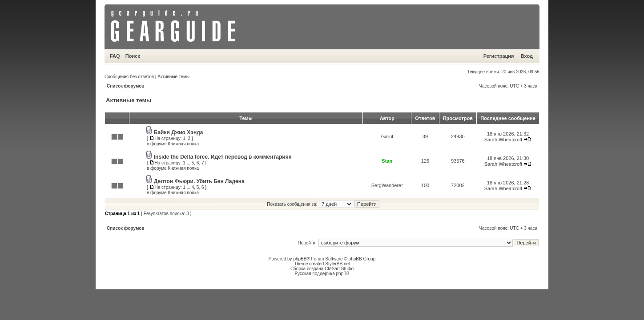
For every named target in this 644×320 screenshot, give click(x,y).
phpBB (300, 259)
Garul (387, 136)
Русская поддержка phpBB (322, 274)
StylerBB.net (338, 264)
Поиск (133, 56)
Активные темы (173, 77)
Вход (527, 56)
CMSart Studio (339, 269)
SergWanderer (387, 185)
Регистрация (499, 56)
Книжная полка (183, 144)
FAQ (115, 56)
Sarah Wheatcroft (503, 140)
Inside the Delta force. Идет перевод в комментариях (223, 157)
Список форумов (126, 86)
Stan (387, 161)
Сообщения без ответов (129, 77)
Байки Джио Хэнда (179, 132)
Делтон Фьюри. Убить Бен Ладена (199, 181)
